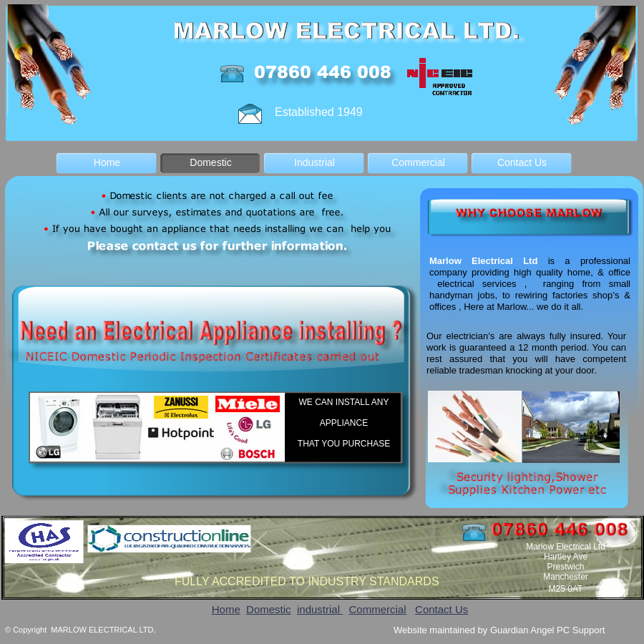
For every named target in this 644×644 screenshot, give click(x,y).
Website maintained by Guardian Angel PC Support (499, 630)
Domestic (269, 609)
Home (226, 609)
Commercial (378, 609)
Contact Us (441, 609)
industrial (320, 609)
